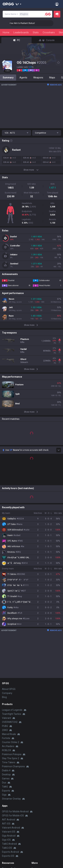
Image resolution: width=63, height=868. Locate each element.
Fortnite (6, 683)
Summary (8, 78)
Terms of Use (9, 818)
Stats (36, 32)
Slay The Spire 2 (11, 703)
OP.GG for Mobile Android (15, 756)
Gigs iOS (6, 785)
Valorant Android (11, 773)
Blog (4, 642)
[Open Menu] (57, 4)
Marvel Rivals (9, 679)
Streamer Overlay (11, 744)
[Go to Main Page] (8, 4)
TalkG (5, 732)
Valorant (7, 663)
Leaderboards (21, 32)
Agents (23, 78)
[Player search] (48, 14)
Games (6, 724)
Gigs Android (9, 781)
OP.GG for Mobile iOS (13, 761)
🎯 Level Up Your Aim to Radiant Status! (20, 23)
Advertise (37, 818)
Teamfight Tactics (12, 659)
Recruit (35, 822)
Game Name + (17, 14)
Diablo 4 (6, 715)
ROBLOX (7, 695)
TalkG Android (9, 789)
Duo (4, 728)
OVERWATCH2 (10, 667)
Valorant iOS (9, 777)
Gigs (4, 740)
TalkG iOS (7, 793)
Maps (52, 78)
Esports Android (10, 797)
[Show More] (19, 4)
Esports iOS (8, 801)
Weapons (38, 78)
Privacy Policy (10, 814)
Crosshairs (49, 32)
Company (7, 638)
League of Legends (12, 655)
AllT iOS (6, 769)
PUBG (5, 671)
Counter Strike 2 (11, 687)
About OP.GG (9, 634)
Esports (6, 736)
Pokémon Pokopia (12, 699)
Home (6, 32)
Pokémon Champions (13, 711)
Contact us (8, 830)
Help (4, 822)
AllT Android (9, 765)
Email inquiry (9, 826)
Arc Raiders (8, 691)
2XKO (5, 675)
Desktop (6, 719)
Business (36, 814)
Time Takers (9, 707)
